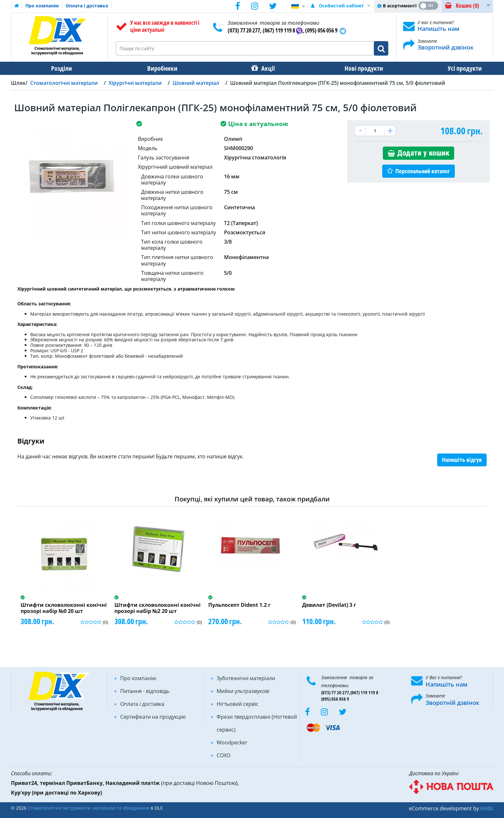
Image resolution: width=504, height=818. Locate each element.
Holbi (487, 808)
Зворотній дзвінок (452, 703)
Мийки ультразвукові (243, 691)
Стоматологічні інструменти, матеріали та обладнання (89, 808)
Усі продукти (445, 68)
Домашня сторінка (17, 6)
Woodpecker (232, 742)
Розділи (59, 68)
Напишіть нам (438, 29)
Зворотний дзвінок (446, 47)
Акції (257, 68)
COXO (224, 755)
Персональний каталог (423, 171)
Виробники (156, 68)
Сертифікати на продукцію (153, 717)
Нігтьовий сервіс (238, 704)
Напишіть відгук (462, 460)
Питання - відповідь (145, 691)
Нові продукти (349, 68)
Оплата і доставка (87, 6)
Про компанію (42, 6)
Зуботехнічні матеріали (246, 678)
